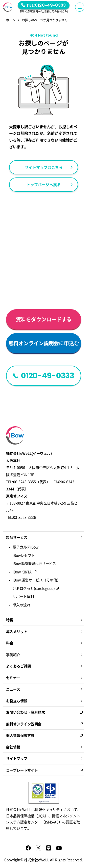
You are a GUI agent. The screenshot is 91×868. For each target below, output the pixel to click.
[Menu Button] (80, 7)
